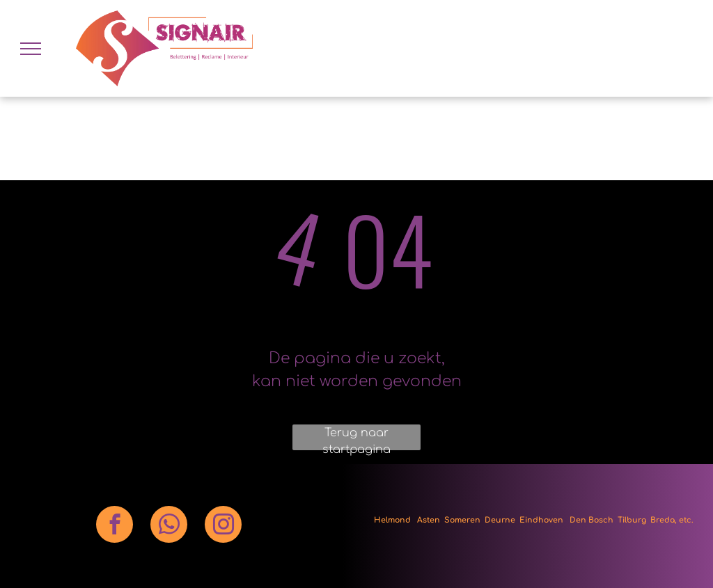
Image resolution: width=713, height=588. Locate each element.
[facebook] (115, 526)
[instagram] (223, 526)
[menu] (31, 49)
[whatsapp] (169, 526)
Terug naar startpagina (356, 438)
